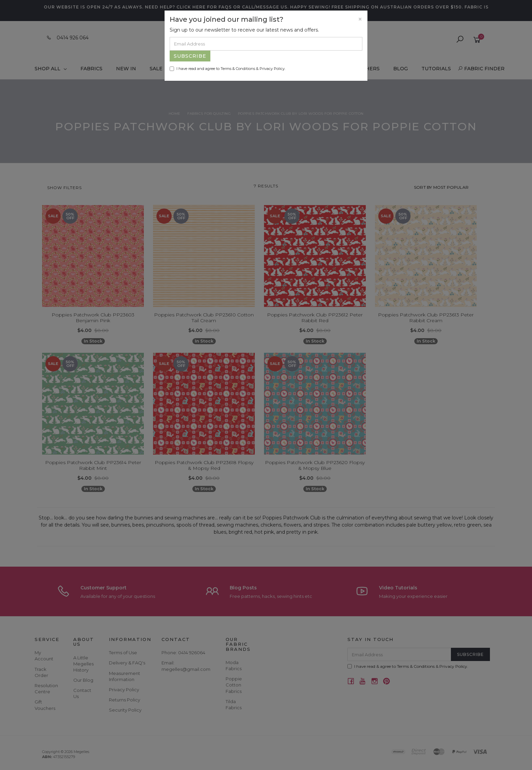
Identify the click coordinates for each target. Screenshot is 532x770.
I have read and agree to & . (227, 69)
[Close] (360, 19)
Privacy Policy (272, 69)
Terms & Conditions (238, 69)
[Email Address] (266, 44)
